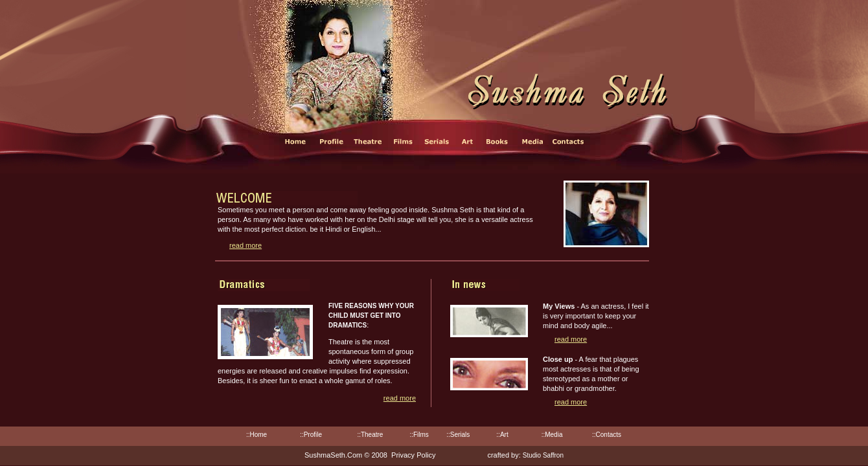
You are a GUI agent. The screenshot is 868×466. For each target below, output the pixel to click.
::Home (257, 435)
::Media (552, 435)
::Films (419, 435)
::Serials (458, 435)
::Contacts (607, 435)
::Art (502, 435)
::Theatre (370, 435)
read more (246, 245)
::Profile (311, 435)
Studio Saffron (543, 455)
